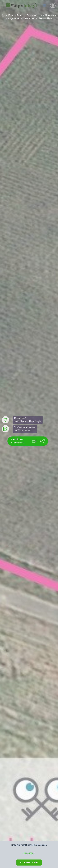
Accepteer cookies (29, 862)
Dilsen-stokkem (34, 15)
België (20, 15)
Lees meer (29, 853)
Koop (11, 15)
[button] (43, 441)
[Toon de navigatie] (44, 5)
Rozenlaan (50, 15)
